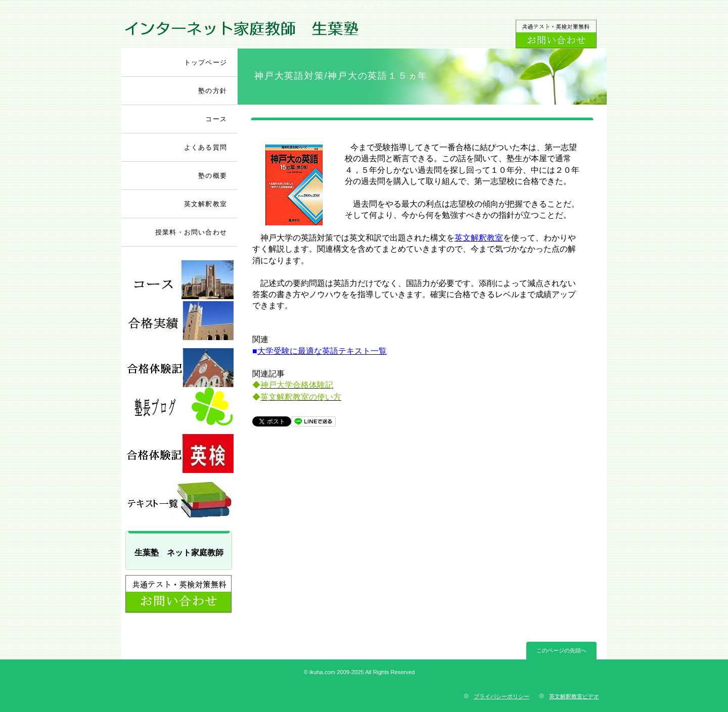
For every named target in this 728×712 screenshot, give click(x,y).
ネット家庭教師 (241, 31)
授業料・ (191, 232)
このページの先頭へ (561, 650)
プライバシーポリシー (502, 696)
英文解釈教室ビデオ (574, 696)
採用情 (179, 321)
